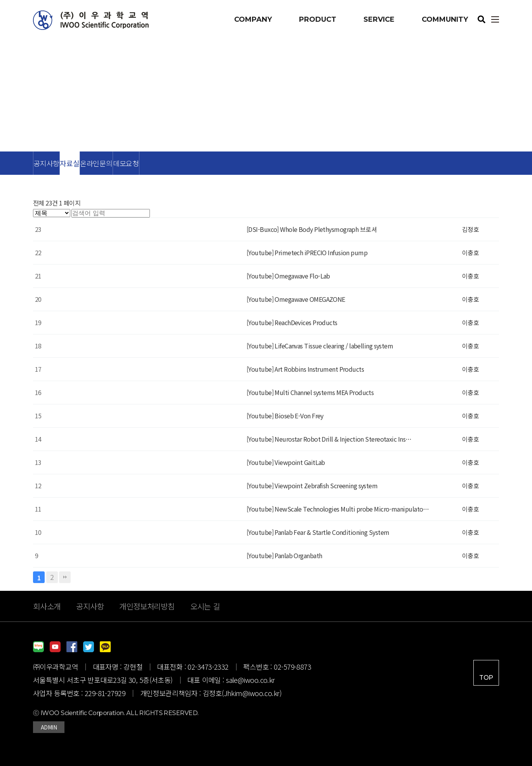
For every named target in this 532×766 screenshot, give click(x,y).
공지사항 (46, 163)
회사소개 (47, 606)
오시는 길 (205, 606)
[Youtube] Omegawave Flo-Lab (288, 276)
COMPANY (253, 19)
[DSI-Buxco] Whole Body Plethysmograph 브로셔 (312, 229)
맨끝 (65, 577)
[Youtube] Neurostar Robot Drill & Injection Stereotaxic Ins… (329, 439)
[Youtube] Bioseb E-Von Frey (285, 416)
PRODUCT (318, 19)
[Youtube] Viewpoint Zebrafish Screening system (312, 486)
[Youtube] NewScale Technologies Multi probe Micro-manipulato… (338, 509)
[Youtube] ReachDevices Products (292, 322)
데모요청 (126, 163)
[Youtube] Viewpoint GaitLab (286, 462)
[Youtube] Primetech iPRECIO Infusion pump (307, 252)
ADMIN (49, 727)
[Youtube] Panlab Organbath (284, 555)
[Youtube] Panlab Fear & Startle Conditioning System (318, 532)
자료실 (70, 163)
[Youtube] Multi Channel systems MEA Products (310, 392)
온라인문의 (96, 163)
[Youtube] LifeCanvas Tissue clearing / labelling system (320, 346)
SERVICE (379, 19)
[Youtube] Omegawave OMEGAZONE (296, 299)
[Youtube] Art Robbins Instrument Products (305, 369)
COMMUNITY (445, 19)
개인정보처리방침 (147, 606)
